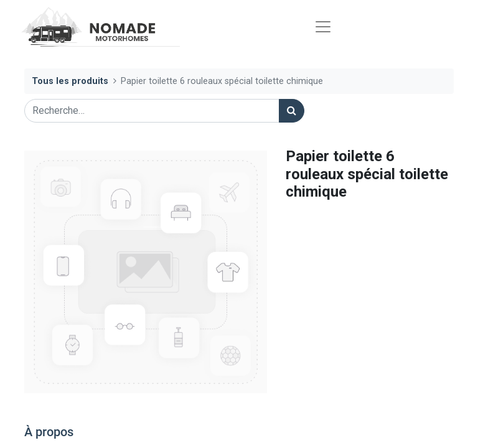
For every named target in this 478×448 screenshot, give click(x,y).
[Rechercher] (292, 111)
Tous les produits (70, 81)
